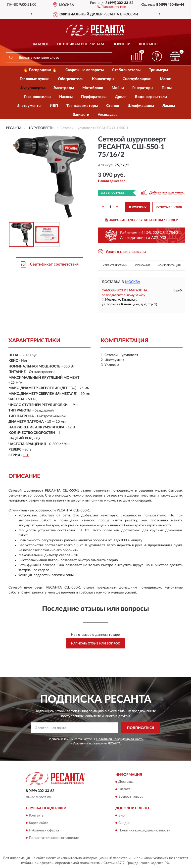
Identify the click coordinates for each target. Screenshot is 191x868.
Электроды (64, 88)
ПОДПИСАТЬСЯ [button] (141, 728)
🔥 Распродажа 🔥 (40, 70)
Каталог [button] (41, 44)
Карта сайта (39, 823)
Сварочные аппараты (85, 70)
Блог (122, 816)
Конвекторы (103, 79)
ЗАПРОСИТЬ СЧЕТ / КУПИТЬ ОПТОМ (142, 220)
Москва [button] (133, 282)
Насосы (66, 97)
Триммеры (158, 70)
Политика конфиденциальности (144, 830)
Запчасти (81, 115)
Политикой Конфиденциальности (120, 739)
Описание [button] (143, 265)
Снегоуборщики (137, 79)
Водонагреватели (151, 97)
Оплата (124, 789)
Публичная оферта (44, 830)
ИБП (54, 106)
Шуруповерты (32, 88)
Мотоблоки (93, 88)
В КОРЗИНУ (138, 207)
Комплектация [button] (169, 265)
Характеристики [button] (115, 265)
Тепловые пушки (35, 79)
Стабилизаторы (126, 70)
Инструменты (29, 106)
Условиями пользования (90, 743)
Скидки (124, 823)
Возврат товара (131, 797)
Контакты (149, 44)
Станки (113, 106)
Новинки (121, 44)
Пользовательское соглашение (54, 838)
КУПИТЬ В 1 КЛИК (169, 207)
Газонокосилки (37, 97)
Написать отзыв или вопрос (95, 643)
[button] (112, 6)
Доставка (126, 782)
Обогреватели (71, 79)
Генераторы (143, 88)
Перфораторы (94, 97)
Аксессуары (108, 115)
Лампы (169, 106)
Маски (166, 79)
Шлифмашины (141, 106)
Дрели (121, 97)
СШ (26, 455)
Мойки (118, 88)
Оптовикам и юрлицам (81, 44)
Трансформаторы (82, 106)
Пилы (167, 88)
